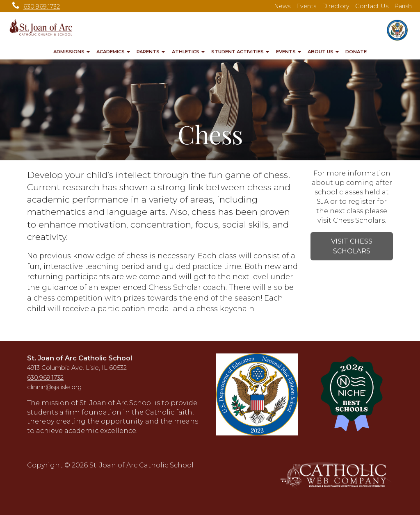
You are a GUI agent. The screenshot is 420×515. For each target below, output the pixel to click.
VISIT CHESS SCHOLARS (352, 246)
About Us (323, 52)
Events (306, 6)
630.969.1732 (34, 7)
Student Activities (240, 52)
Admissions (72, 52)
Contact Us (372, 6)
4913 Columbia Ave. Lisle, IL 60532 (77, 368)
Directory (336, 6)
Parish (403, 6)
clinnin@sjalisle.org (54, 387)
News (282, 6)
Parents (151, 52)
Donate (356, 52)
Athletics (188, 52)
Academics (113, 52)
